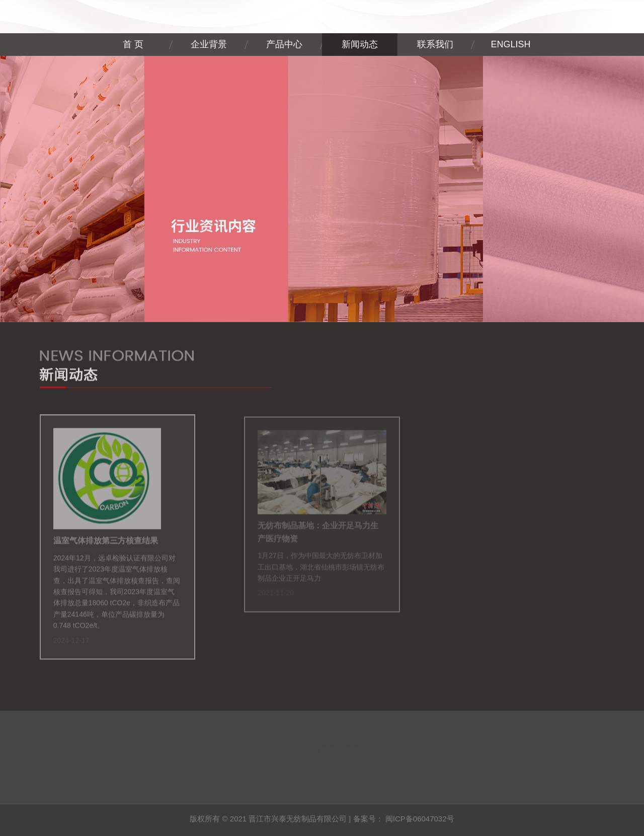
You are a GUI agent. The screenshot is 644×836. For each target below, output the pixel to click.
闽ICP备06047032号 (420, 819)
